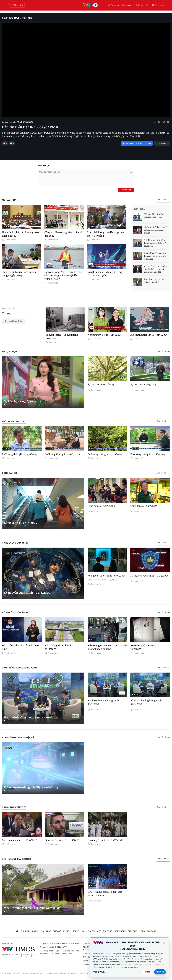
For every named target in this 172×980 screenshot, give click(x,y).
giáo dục (132, 931)
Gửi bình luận (126, 190)
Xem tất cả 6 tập (13, 321)
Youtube (127, 5)
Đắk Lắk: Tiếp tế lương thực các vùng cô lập (154, 215)
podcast (152, 931)
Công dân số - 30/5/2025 (101, 506)
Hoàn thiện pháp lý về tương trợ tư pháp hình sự (21, 234)
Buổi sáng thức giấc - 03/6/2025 (20, 454)
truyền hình (79, 931)
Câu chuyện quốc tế (14, 807)
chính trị (25, 931)
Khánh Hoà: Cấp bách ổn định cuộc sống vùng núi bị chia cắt (155, 256)
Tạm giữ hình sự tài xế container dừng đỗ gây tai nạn (20, 274)
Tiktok (139, 5)
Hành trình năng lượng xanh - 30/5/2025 (104, 702)
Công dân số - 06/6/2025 (21, 523)
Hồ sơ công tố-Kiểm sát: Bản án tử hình (21, 647)
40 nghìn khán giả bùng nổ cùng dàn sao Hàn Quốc (105, 274)
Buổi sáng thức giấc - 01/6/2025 (62, 454)
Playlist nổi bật (8, 308)
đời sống (108, 931)
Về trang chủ (16, 5)
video (142, 931)
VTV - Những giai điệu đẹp (17, 859)
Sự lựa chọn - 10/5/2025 (144, 384)
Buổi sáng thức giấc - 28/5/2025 (148, 454)
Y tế (99, 931)
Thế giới (57, 931)
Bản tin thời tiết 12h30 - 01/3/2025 (149, 335)
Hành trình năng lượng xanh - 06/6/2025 (31, 718)
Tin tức (7, 314)
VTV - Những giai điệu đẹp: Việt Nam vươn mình (105, 894)
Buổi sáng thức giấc (14, 421)
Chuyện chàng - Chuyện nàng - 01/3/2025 (63, 337)
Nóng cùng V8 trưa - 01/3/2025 (105, 335)
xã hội (35, 931)
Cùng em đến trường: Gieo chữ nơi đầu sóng (63, 234)
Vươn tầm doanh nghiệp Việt (19, 738)
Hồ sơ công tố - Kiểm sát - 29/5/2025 (59, 647)
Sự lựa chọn (9, 352)
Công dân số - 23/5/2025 (144, 506)
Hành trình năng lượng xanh (19, 668)
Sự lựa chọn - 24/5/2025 (101, 384)
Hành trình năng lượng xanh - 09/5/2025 (147, 702)
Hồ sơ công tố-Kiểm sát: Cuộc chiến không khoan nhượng (107, 647)
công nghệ (120, 931)
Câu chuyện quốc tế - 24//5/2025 (106, 840)
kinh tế (67, 931)
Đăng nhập (158, 5)
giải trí (91, 931)
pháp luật (46, 931)
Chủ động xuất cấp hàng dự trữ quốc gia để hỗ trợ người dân (155, 243)
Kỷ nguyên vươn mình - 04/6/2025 (27, 593)
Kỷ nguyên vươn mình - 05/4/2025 (149, 576)
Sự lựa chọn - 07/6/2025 (20, 401)
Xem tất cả (163, 200)
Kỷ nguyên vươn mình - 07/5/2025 (107, 576)
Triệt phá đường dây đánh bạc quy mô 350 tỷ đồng (105, 234)
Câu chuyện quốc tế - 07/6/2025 (20, 840)
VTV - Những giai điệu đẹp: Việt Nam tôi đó (32, 908)
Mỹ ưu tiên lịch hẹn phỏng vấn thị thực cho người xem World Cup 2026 (155, 269)
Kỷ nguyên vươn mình (15, 543)
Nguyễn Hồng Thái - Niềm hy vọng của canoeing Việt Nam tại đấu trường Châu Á (64, 275)
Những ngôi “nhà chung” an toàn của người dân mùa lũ (155, 230)
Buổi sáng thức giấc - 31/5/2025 (105, 454)
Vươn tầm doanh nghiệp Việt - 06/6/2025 (31, 787)
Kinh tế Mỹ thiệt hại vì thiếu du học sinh (154, 281)
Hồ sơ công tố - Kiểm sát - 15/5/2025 (145, 647)
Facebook (114, 5)
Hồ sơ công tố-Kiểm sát (16, 613)
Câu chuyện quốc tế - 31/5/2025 (62, 840)
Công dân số (9, 473)
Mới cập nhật (10, 200)
